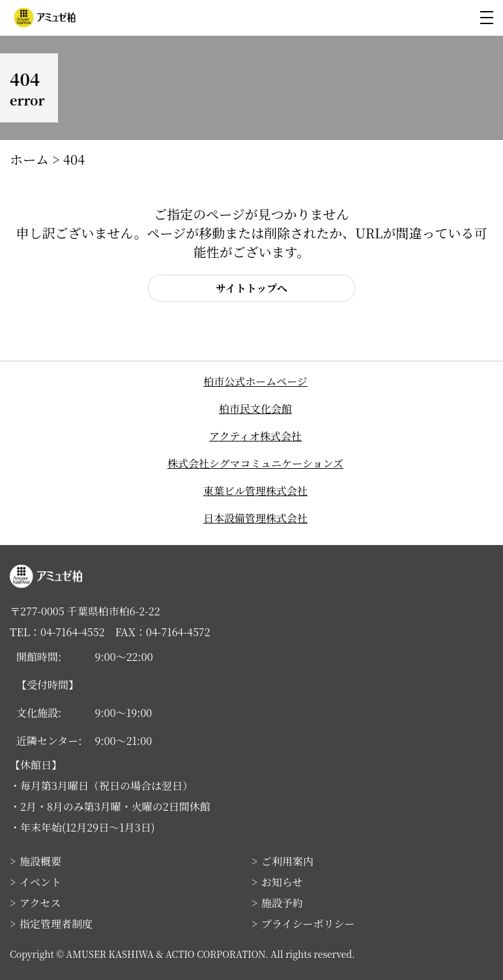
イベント (40, 882)
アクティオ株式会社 (255, 436)
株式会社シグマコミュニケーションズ (255, 463)
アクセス (40, 903)
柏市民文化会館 (255, 409)
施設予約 (282, 903)
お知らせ (282, 882)
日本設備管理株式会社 (255, 518)
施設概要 (40, 861)
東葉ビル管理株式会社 (255, 491)
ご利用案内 (287, 861)
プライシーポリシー (308, 924)
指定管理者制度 (56, 924)
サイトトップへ (251, 288)
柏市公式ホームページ (255, 381)
